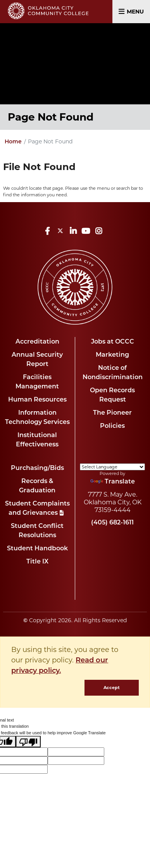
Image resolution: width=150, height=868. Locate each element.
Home (13, 141)
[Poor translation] (28, 742)
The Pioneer (112, 413)
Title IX (37, 561)
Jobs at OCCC (113, 341)
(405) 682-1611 (112, 522)
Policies (112, 426)
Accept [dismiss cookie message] (112, 688)
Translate (113, 481)
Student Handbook (37, 548)
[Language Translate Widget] (112, 467)
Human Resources (37, 399)
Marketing (112, 355)
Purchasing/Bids (37, 468)
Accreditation (37, 341)
